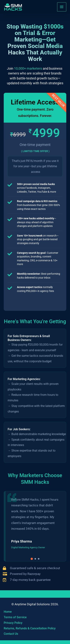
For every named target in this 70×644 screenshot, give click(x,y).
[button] (32, 559)
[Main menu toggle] (62, 7)
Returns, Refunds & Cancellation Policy (30, 628)
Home (8, 612)
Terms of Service (15, 617)
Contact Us (11, 634)
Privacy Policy (13, 623)
